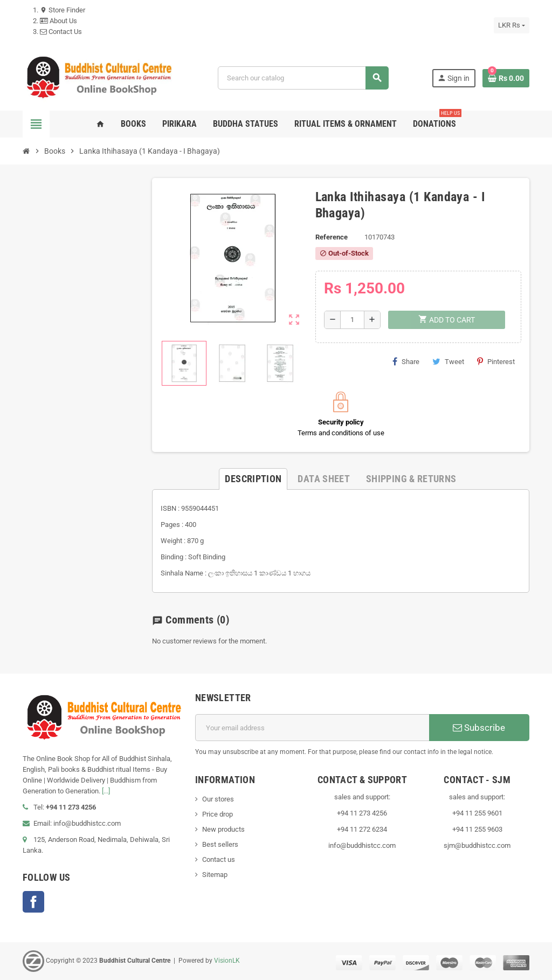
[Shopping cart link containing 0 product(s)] (506, 78)
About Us (58, 21)
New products (223, 829)
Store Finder (63, 10)
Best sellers (220, 844)
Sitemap (215, 875)
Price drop (218, 814)
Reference (332, 237)
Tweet (448, 361)
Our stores (218, 799)
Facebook (33, 902)
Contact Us (61, 32)
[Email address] (312, 728)
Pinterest (496, 361)
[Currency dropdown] (512, 25)
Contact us (219, 859)
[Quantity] (352, 320)
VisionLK (227, 961)
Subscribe (479, 728)
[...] (106, 791)
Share (406, 361)
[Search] (303, 78)
